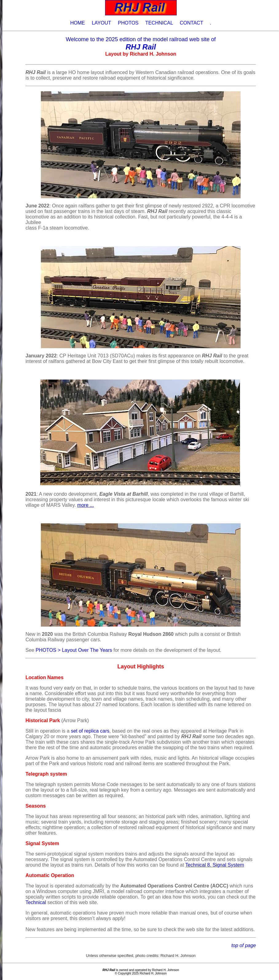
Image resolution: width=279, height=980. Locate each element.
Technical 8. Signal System (215, 865)
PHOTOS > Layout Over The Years (74, 650)
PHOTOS (128, 23)
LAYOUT (102, 23)
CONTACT (191, 23)
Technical (36, 902)
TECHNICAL (159, 23)
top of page (244, 945)
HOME (77, 23)
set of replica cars (90, 731)
